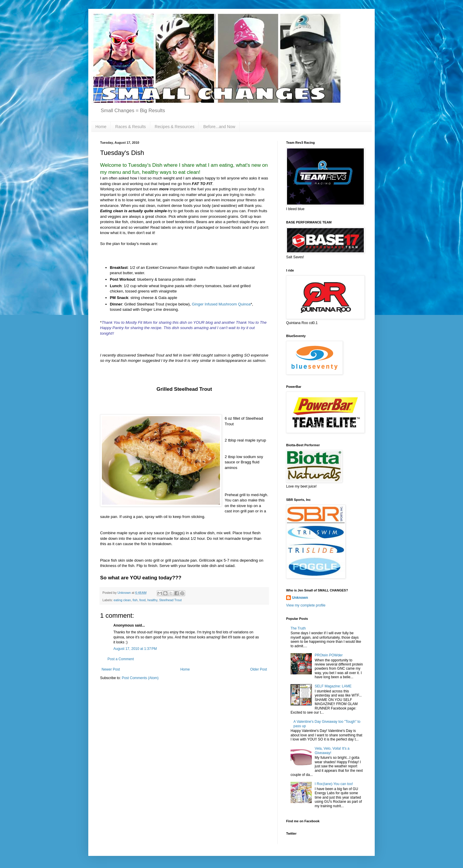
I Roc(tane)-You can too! (334, 784)
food (142, 600)
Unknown (300, 598)
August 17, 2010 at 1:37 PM (135, 649)
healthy (152, 600)
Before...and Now (219, 127)
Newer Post (111, 669)
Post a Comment (121, 659)
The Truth (298, 628)
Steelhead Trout (170, 600)
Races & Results (130, 127)
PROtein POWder (329, 655)
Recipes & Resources (175, 127)
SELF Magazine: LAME (333, 686)
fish (135, 600)
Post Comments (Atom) (140, 678)
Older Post (259, 669)
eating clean (122, 600)
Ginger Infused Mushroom (221, 304)
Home (101, 127)
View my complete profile (306, 605)
